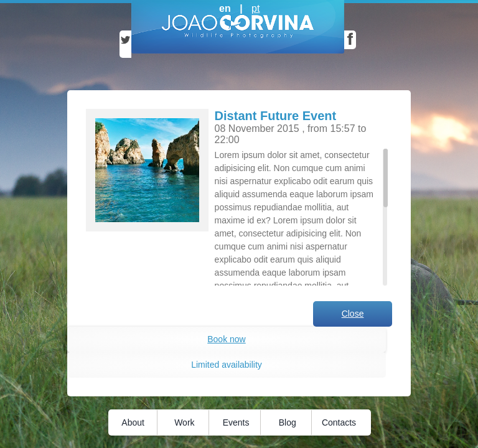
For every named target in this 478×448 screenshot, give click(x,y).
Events (236, 422)
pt (255, 8)
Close (353, 314)
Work (184, 422)
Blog (288, 422)
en (225, 8)
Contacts (339, 422)
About (133, 422)
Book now (226, 339)
